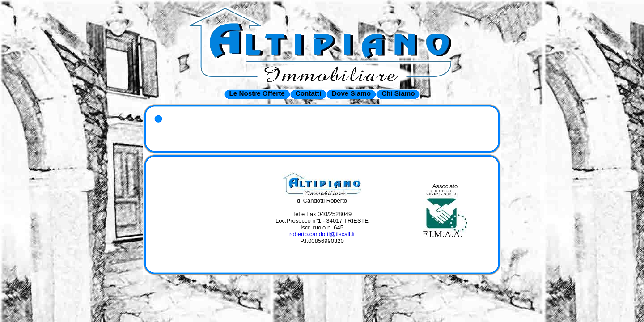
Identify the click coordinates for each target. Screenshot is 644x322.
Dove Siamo (351, 93)
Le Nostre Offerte (257, 93)
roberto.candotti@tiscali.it (322, 234)
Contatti (308, 93)
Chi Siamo (398, 93)
